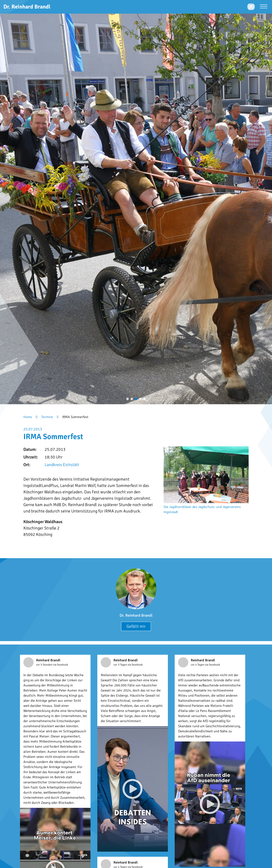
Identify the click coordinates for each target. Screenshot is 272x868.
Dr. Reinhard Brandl (136, 615)
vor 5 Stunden (45, 665)
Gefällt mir (136, 626)
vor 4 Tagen (198, 665)
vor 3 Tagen (121, 665)
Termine (47, 417)
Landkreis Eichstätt (62, 465)
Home (28, 417)
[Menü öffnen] (264, 7)
